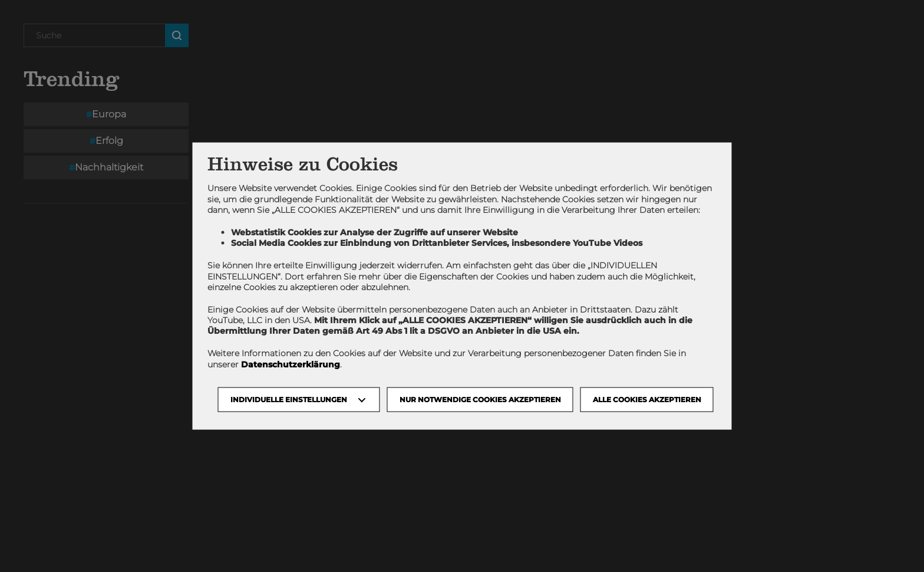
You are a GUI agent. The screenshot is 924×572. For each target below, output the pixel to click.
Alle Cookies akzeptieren (647, 399)
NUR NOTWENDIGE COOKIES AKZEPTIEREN (480, 399)
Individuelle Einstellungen (289, 399)
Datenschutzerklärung (291, 364)
